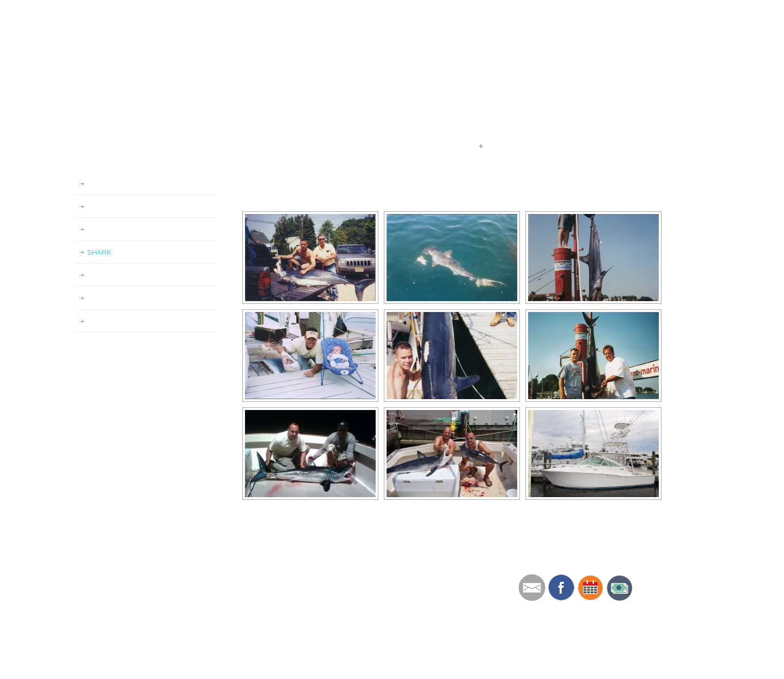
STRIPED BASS (113, 275)
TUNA (97, 230)
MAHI (96, 322)
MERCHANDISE (349, 620)
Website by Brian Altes (544, 665)
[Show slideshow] (267, 202)
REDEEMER (107, 207)
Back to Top (695, 668)
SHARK (99, 252)
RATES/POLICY (348, 592)
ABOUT (333, 579)
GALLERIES (107, 184)
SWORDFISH (109, 298)
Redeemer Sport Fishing (217, 65)
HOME (331, 564)
